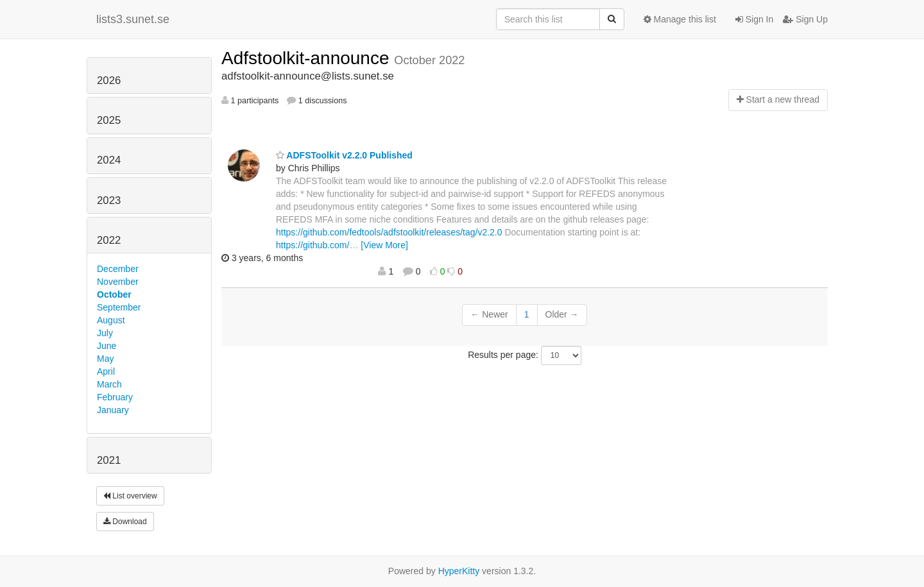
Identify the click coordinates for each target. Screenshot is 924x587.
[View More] (384, 245)
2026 (109, 81)
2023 (109, 200)
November (118, 282)
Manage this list (680, 19)
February (115, 397)
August (111, 320)
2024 (109, 160)
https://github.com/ (312, 245)
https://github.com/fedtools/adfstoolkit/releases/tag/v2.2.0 (389, 232)
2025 (109, 120)
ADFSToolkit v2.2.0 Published (344, 155)
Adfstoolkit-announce (308, 58)
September (119, 307)
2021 (109, 460)
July (105, 333)
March (109, 384)
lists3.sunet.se (133, 19)
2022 (109, 240)
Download (125, 522)
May (105, 359)
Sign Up (805, 19)
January (113, 410)
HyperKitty (459, 571)
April (106, 371)
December (118, 269)
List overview (130, 496)
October (114, 294)
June (107, 346)
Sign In (754, 19)
